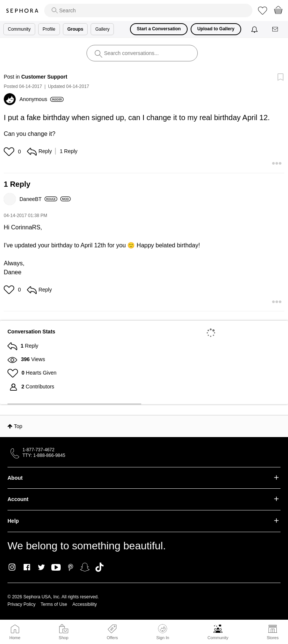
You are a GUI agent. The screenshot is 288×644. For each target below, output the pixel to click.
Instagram (12, 567)
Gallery (102, 29)
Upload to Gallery (216, 29)
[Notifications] (255, 29)
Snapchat (85, 567)
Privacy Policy (22, 604)
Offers (112, 638)
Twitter (41, 567)
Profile (49, 29)
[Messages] (276, 29)
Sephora (22, 11)
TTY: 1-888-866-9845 (44, 455)
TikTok (99, 567)
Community (218, 638)
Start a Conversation (159, 29)
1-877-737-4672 (38, 450)
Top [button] (18, 426)
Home (15, 638)
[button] (10, 152)
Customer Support (44, 77)
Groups (75, 29)
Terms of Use (54, 604)
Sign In (163, 632)
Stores (273, 638)
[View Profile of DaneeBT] (38, 199)
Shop (64, 638)
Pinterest (71, 567)
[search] (148, 10)
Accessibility (84, 604)
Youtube (56, 568)
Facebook (27, 567)
